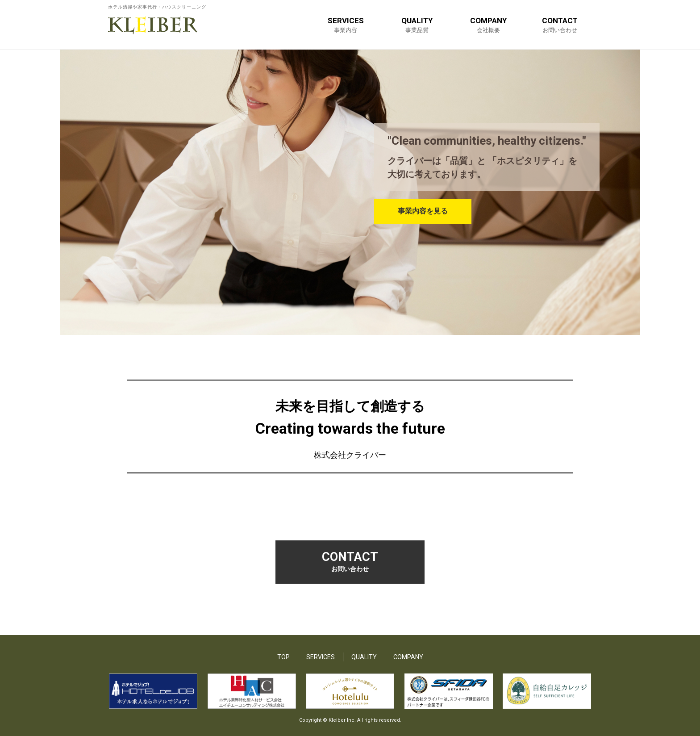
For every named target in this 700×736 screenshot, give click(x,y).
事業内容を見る (424, 211)
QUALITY (417, 25)
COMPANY (488, 25)
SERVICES (346, 25)
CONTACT (560, 25)
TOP (283, 657)
